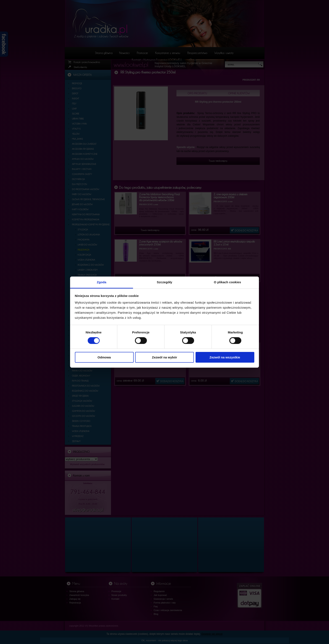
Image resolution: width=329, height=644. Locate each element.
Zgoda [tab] (102, 282)
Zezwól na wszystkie (225, 357)
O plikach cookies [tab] (227, 282)
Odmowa (104, 357)
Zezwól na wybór (164, 357)
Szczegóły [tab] (164, 282)
